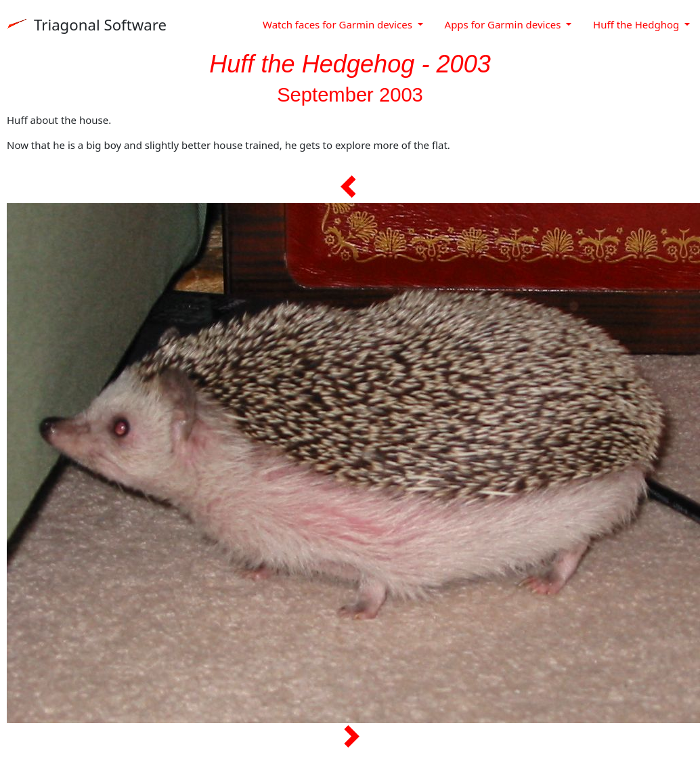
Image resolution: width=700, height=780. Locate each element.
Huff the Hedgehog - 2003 (350, 64)
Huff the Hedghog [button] (637, 24)
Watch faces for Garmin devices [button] (339, 24)
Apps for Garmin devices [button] (504, 24)
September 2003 (350, 95)
